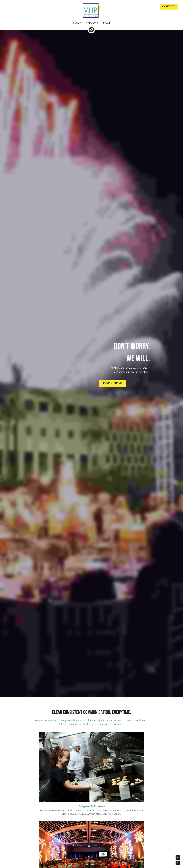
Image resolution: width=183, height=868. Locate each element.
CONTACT (169, 6)
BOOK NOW (122, 383)
